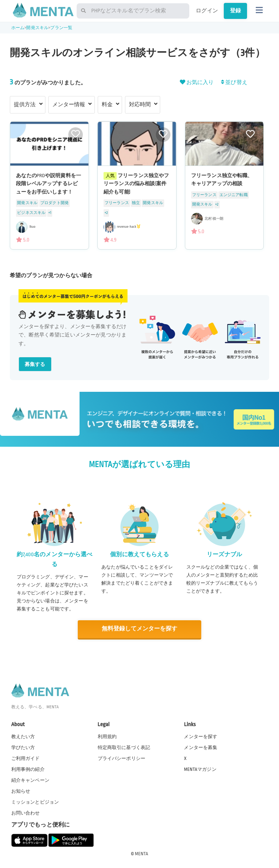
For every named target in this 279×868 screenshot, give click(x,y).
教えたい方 (23, 736)
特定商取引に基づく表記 (124, 747)
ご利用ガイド (26, 758)
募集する (35, 364)
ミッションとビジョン (35, 802)
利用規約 (107, 736)
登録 (235, 11)
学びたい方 (23, 747)
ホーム (18, 28)
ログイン (207, 11)
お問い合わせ (26, 813)
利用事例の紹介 (28, 769)
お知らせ (21, 791)
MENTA (141, 853)
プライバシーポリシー (122, 758)
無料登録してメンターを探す (139, 629)
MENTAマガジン (200, 769)
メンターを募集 (201, 747)
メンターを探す (201, 736)
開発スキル (37, 28)
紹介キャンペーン (30, 780)
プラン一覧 (61, 28)
